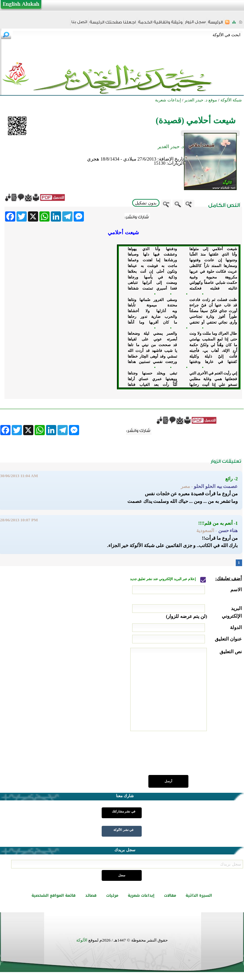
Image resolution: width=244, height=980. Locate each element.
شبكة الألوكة (231, 100)
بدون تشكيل (146, 203)
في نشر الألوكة (123, 830)
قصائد (91, 895)
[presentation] (193, 757)
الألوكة (82, 940)
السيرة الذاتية (199, 895)
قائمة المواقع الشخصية (54, 895)
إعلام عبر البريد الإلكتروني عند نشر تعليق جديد (163, 579)
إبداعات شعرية (141, 895)
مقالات (170, 895)
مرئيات (112, 895)
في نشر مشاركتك (124, 811)
